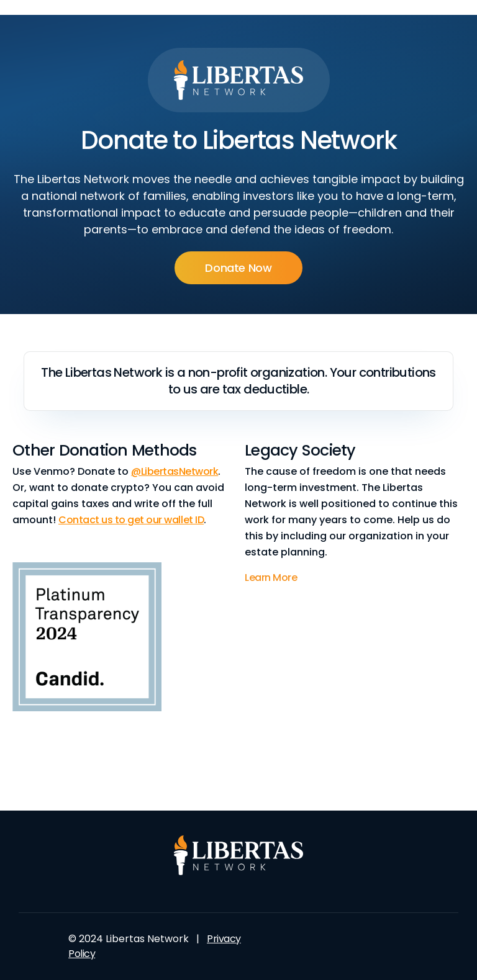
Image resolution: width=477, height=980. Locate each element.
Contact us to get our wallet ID (131, 520)
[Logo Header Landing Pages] (239, 80)
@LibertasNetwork (175, 471)
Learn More (271, 578)
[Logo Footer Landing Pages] (239, 855)
